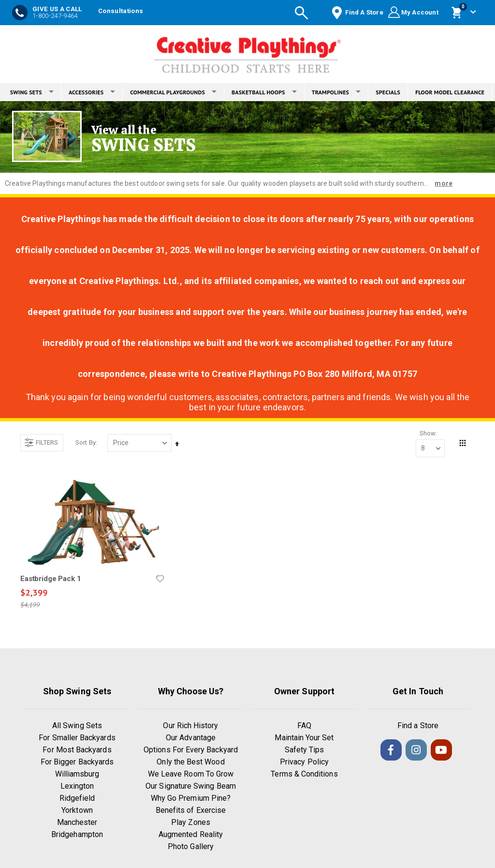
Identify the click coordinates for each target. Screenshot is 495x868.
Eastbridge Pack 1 (51, 579)
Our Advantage (191, 739)
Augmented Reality (191, 836)
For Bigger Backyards (77, 763)
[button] (160, 579)
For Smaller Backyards (77, 739)
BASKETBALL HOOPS (264, 92)
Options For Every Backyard (191, 751)
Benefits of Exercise (191, 812)
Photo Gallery (191, 848)
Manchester (77, 824)
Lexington (77, 787)
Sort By (86, 443)
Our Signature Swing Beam (191, 787)
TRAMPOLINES (336, 92)
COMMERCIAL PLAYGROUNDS (173, 92)
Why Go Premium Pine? (191, 800)
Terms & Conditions (304, 775)
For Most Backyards (77, 751)
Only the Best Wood (190, 763)
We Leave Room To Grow (191, 775)
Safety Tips (305, 751)
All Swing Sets (77, 727)
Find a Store (418, 727)
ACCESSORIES (92, 92)
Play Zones (191, 824)
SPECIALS (388, 92)
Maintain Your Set (304, 739)
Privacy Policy (304, 763)
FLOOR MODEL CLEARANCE (450, 92)
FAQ (304, 727)
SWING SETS (32, 92)
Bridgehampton (77, 836)
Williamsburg (77, 775)
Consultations (121, 11)
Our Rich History (190, 727)
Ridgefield (77, 800)
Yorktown (77, 812)
